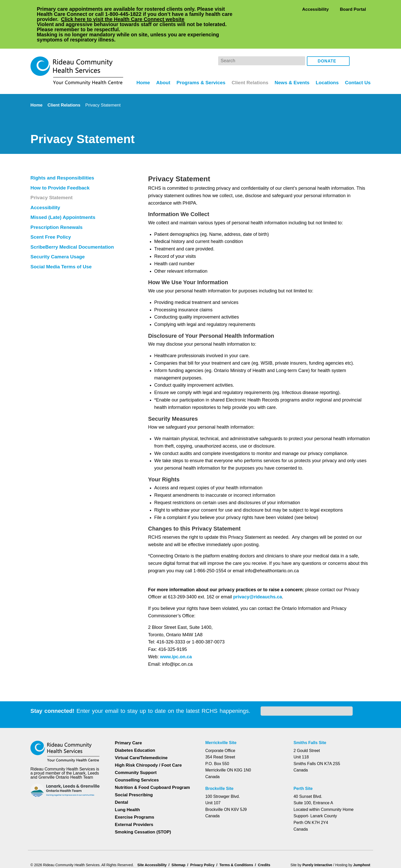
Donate (327, 41)
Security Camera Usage (58, 236)
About (160, 62)
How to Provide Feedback (61, 167)
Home (140, 62)
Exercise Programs (135, 789)
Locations (326, 62)
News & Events (291, 62)
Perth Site (305, 761)
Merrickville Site (223, 715)
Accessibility (315, 9)
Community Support (136, 745)
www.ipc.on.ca (175, 636)
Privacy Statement (53, 177)
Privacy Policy (320, 844)
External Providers (134, 797)
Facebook (357, 40)
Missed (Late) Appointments (64, 197)
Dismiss (44, 856)
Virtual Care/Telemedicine (142, 730)
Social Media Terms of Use (62, 246)
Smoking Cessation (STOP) (143, 804)
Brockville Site (221, 761)
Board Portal (353, 9)
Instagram (366, 40)
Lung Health (128, 782)
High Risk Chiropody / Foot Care (148, 737)
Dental (122, 774)
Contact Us (357, 62)
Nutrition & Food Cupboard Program (153, 760)
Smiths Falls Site (311, 715)
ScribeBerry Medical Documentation (74, 226)
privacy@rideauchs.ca (260, 576)
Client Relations (248, 62)
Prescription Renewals (57, 207)
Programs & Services (199, 62)
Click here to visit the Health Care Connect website (137, 19)
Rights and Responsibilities (63, 157)
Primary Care (128, 715)
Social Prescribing (133, 767)
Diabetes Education (135, 722)
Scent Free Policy (51, 216)
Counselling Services (136, 752)
